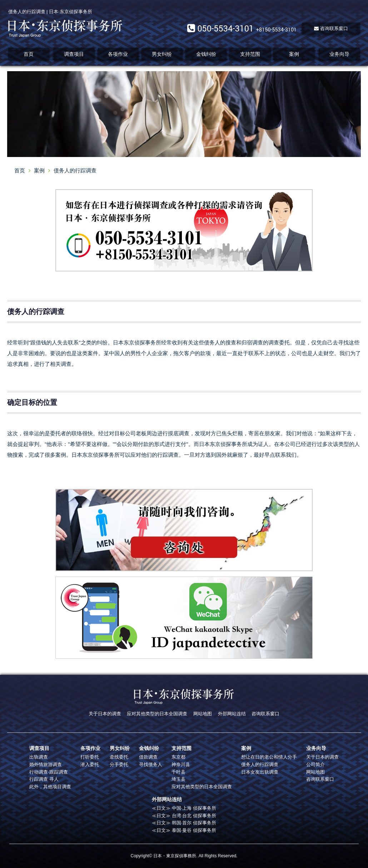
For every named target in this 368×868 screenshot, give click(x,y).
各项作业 (118, 54)
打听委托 (90, 757)
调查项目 (74, 54)
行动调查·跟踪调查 (49, 772)
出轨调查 (39, 757)
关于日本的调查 (105, 714)
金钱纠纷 (206, 54)
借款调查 (148, 757)
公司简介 (315, 764)
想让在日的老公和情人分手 (269, 757)
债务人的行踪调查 (260, 764)
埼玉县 (178, 779)
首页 (29, 54)
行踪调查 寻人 (44, 779)
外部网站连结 (232, 714)
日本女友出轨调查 (260, 772)
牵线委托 (119, 757)
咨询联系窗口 (331, 28)
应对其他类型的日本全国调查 (157, 714)
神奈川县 (181, 764)
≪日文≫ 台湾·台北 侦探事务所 (184, 816)
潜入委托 (90, 764)
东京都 (178, 757)
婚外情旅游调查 (46, 764)
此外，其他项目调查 (50, 787)
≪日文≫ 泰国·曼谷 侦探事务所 (184, 830)
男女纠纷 (162, 54)
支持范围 (250, 54)
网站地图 (203, 714)
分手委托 (119, 764)
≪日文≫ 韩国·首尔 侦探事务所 (184, 823)
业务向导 (339, 54)
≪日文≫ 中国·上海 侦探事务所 (184, 808)
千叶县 (178, 772)
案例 (294, 54)
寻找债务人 (151, 764)
